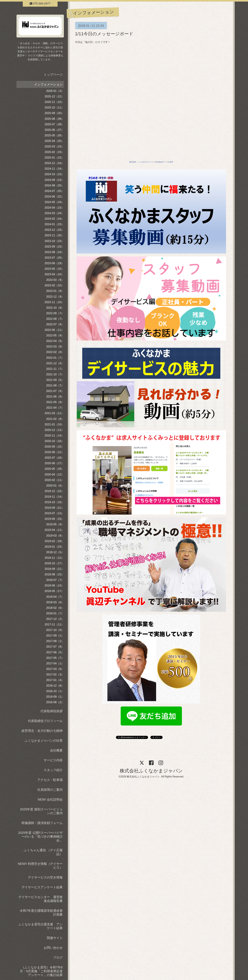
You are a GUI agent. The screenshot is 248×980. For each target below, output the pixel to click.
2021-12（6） (55, 363)
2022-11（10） (54, 302)
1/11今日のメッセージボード (104, 34)
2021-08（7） (55, 385)
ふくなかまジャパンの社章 (44, 741)
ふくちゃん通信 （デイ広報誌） (43, 852)
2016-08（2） (55, 702)
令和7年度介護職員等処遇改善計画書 (41, 913)
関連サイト (55, 938)
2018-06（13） (54, 585)
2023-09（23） (54, 247)
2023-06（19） (54, 263)
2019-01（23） (54, 547)
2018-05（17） (54, 591)
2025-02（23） (54, 152)
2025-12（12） (54, 96)
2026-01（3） (55, 91)
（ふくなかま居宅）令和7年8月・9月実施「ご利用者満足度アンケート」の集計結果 (41, 971)
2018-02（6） (55, 608)
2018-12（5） (55, 552)
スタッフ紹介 (53, 770)
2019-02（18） (54, 541)
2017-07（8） (55, 647)
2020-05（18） (54, 469)
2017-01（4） (55, 680)
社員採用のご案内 (50, 790)
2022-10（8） (55, 308)
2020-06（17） (54, 463)
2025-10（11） (54, 108)
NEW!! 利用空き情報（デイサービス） (40, 866)
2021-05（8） (55, 402)
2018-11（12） (54, 558)
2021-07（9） (55, 391)
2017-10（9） (55, 630)
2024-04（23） (54, 208)
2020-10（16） (54, 441)
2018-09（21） (54, 569)
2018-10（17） (54, 563)
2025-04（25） (54, 141)
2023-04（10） (54, 274)
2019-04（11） (54, 530)
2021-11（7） (55, 369)
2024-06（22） (54, 197)
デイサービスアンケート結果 (42, 887)
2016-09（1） (55, 697)
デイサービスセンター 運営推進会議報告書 (40, 899)
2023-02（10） (54, 285)
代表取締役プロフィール (45, 721)
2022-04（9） (55, 341)
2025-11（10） (54, 102)
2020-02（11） (54, 480)
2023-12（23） (54, 230)
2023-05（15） (54, 269)
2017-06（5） (55, 652)
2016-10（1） (55, 691)
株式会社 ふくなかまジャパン (142, 162)
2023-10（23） (54, 241)
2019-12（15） (54, 491)
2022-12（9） (55, 297)
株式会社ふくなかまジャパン (151, 771)
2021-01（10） (54, 424)
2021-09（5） (55, 380)
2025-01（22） (54, 158)
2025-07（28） (54, 124)
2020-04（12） (54, 474)
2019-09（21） (54, 508)
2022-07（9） (55, 324)
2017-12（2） (55, 619)
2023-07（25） (54, 258)
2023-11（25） (54, 235)
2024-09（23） (54, 180)
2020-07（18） (54, 458)
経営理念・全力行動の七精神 (42, 731)
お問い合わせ (53, 948)
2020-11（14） (54, 436)
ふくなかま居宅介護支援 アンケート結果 (40, 926)
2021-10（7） (55, 374)
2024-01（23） (54, 224)
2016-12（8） (55, 686)
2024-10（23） (54, 174)
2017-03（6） (55, 669)
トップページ (53, 75)
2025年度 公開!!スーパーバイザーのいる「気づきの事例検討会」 (40, 837)
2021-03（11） (54, 413)
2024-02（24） (54, 219)
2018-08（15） (54, 574)
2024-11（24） (54, 169)
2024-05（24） (54, 202)
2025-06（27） (54, 130)
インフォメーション (48, 84)
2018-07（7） (55, 580)
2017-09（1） (55, 636)
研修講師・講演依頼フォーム (42, 823)
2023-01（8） (55, 291)
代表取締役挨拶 (52, 711)
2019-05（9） (55, 524)
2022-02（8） (55, 352)
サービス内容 (53, 760)
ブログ (58, 958)
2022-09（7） (55, 313)
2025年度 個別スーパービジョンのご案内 (41, 811)
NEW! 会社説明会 (50, 799)
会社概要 (56, 750)
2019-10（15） (54, 502)
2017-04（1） (55, 663)
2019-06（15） (54, 519)
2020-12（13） (54, 430)
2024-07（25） (54, 191)
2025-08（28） (54, 119)
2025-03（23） (54, 146)
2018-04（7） (55, 597)
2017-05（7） (55, 658)
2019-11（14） (54, 497)
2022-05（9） (55, 335)
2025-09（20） (54, 113)
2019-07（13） (54, 513)
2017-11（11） (54, 624)
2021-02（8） (55, 419)
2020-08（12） (54, 452)
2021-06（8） (55, 397)
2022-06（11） (54, 330)
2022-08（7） (55, 319)
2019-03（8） (55, 536)
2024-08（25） (54, 185)
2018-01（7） (55, 613)
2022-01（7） (55, 358)
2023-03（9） (55, 280)
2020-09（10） (54, 447)
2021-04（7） (55, 408)
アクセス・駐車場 (50, 780)
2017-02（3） (55, 675)
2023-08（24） (54, 252)
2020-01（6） (55, 486)
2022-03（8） (55, 347)
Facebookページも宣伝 (164, 162)
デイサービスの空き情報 (45, 877)
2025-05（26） (54, 135)
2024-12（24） (54, 163)
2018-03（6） (55, 602)
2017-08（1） (55, 641)
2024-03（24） (54, 213)
